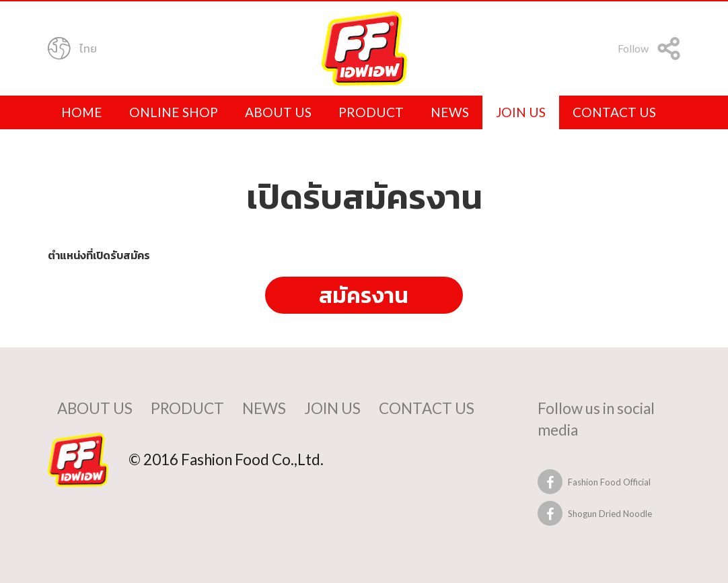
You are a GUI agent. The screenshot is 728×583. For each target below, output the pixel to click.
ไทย (72, 50)
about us (278, 112)
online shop (174, 112)
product (371, 112)
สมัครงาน (364, 295)
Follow (649, 50)
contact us (614, 112)
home (82, 112)
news (450, 112)
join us (521, 112)
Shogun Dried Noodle (610, 514)
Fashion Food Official (609, 482)
